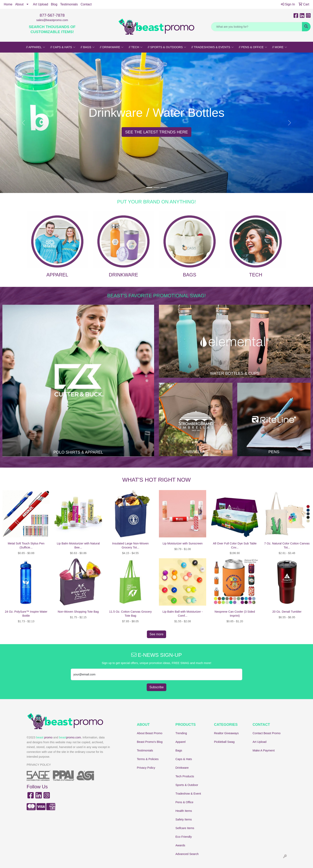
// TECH (136, 47)
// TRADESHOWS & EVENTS (213, 47)
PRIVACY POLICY (39, 765)
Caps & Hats (184, 759)
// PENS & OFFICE (253, 47)
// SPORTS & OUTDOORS (167, 47)
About (19, 4)
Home (8, 4)
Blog (54, 4)
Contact (86, 4)
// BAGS (88, 47)
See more (156, 634)
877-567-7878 (52, 15)
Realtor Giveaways (226, 733)
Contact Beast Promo (267, 733)
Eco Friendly (184, 837)
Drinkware (182, 768)
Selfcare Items (185, 828)
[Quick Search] (257, 27)
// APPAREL (36, 47)
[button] (23, 123)
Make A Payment (264, 750)
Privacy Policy (146, 768)
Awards (180, 845)
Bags (179, 750)
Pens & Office (184, 802)
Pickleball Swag (224, 742)
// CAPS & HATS (63, 47)
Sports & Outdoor (187, 785)
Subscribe (156, 687)
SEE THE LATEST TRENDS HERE (156, 132)
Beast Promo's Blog (150, 742)
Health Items (184, 811)
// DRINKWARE (112, 47)
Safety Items (184, 819)
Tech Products (185, 776)
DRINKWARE (123, 275)
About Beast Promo (150, 733)
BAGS (190, 275)
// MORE (280, 47)
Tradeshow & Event (188, 794)
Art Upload (41, 4)
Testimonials (69, 4)
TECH (256, 275)
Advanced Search (187, 854)
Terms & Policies (148, 759)
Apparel (181, 742)
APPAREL (57, 275)
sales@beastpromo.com (52, 20)
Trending (181, 733)
